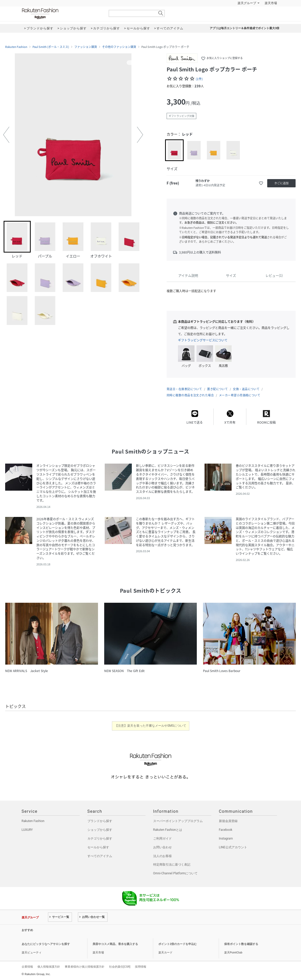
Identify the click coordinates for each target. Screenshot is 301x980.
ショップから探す (100, 830)
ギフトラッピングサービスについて (203, 340)
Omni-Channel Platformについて (176, 873)
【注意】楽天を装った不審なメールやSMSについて (150, 726)
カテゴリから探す (100, 839)
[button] (6, 135)
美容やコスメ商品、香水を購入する (115, 944)
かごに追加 (282, 183)
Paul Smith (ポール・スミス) (51, 47)
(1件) (199, 79)
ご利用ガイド (162, 839)
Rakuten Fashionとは (168, 830)
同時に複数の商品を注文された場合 (190, 395)
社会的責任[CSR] (120, 967)
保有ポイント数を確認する (241, 944)
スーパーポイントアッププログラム (178, 821)
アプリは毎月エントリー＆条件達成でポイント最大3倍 (245, 28)
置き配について (217, 389)
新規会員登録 (228, 821)
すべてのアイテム (100, 856)
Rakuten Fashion (62, 14)
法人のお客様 (162, 856)
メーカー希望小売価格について (240, 395)
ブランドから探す (100, 821)
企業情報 (27, 967)
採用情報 (141, 967)
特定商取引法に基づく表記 (172, 865)
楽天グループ (247, 3)
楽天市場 (271, 3)
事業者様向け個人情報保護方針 (85, 967)
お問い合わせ (162, 847)
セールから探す (98, 847)
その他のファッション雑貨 (119, 47)
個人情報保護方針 (49, 967)
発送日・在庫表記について (184, 389)
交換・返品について (246, 389)
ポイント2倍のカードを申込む (178, 944)
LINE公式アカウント (233, 847)
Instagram (226, 839)
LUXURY (27, 830)
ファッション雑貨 (86, 47)
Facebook (226, 830)
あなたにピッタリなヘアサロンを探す (46, 944)
